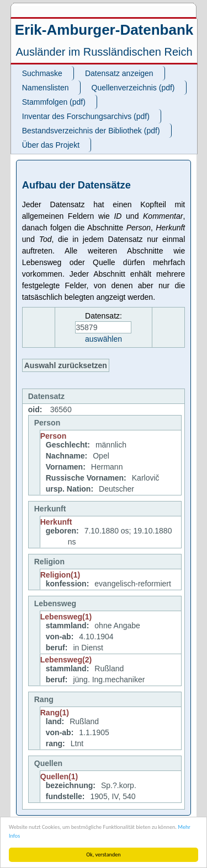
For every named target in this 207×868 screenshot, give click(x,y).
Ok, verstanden (103, 854)
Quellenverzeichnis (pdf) (133, 88)
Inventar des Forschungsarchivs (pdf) (86, 116)
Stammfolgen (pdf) (54, 102)
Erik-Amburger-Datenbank (104, 30)
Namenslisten (46, 88)
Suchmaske (42, 73)
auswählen (104, 339)
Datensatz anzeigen (119, 73)
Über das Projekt (51, 145)
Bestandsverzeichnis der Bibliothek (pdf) (91, 131)
